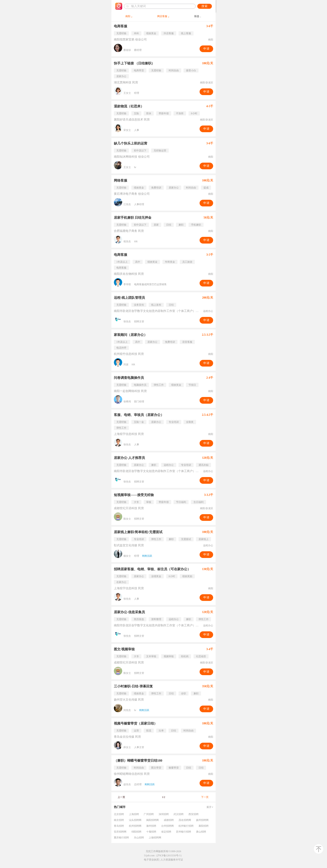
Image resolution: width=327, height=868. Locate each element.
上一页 (121, 797)
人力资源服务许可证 (172, 860)
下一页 (205, 797)
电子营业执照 (151, 860)
